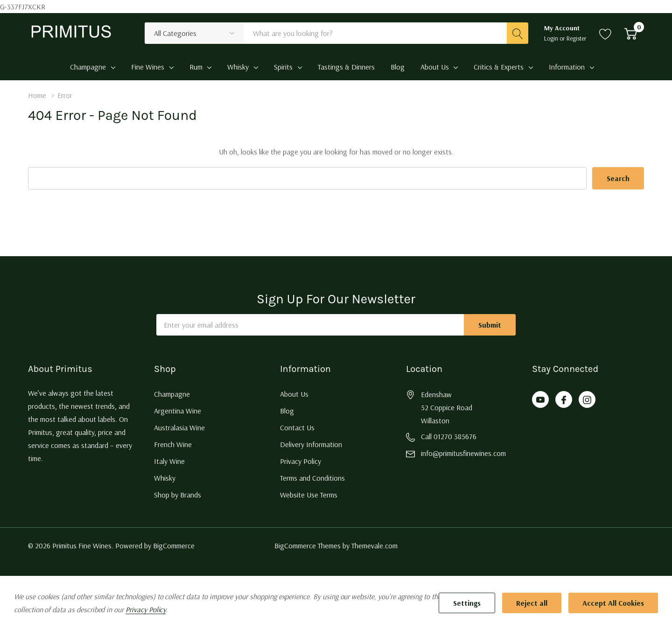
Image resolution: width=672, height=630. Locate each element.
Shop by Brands (178, 495)
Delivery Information (311, 444)
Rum (196, 67)
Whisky (238, 67)
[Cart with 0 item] (631, 33)
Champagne (88, 67)
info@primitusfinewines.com (463, 453)
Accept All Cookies (613, 603)
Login (552, 38)
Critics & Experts (499, 67)
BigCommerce (174, 546)
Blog (287, 411)
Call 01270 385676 (449, 436)
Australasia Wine (179, 427)
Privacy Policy (301, 461)
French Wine (173, 444)
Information (567, 67)
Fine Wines (148, 67)
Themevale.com (374, 546)
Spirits (283, 67)
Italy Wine (169, 461)
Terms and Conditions (312, 478)
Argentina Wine (178, 411)
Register (577, 38)
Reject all (532, 603)
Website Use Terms (309, 495)
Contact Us (297, 427)
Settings (467, 603)
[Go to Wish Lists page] (605, 33)
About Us (435, 67)
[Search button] (518, 33)
